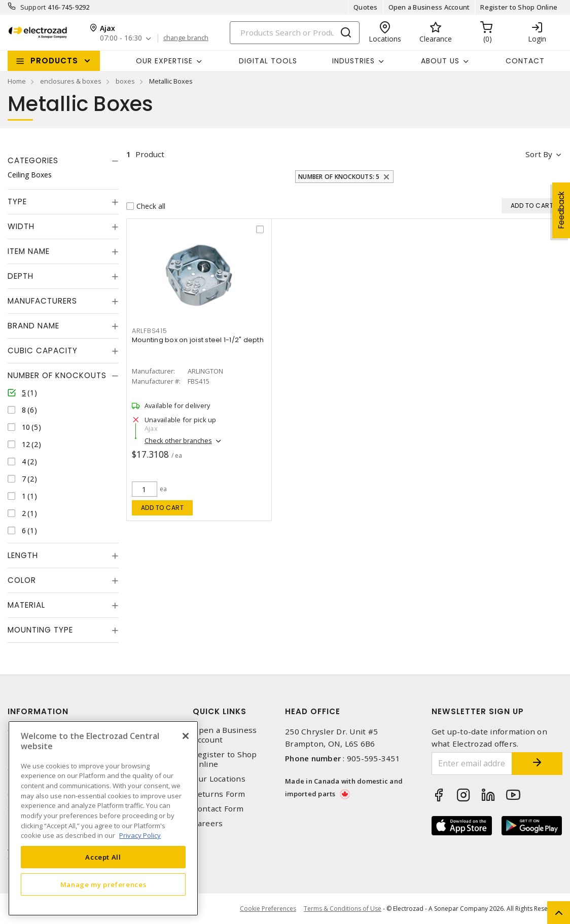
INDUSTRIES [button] (353, 61)
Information (38, 711)
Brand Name (33, 326)
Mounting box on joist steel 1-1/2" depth (198, 340)
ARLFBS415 (150, 331)
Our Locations (219, 779)
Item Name (29, 251)
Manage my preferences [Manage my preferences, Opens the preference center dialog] (103, 884)
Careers (208, 823)
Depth (21, 276)
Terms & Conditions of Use (343, 909)
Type (17, 201)
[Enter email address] (472, 764)
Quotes (366, 7)
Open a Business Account (429, 7)
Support (33, 7)
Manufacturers (42, 301)
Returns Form (219, 794)
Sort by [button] (539, 154)
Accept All (103, 857)
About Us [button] (440, 61)
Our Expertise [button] (164, 61)
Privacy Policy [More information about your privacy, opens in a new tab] (140, 835)
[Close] (186, 736)
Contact (525, 61)
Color (22, 580)
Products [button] (54, 61)
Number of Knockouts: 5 (339, 177)
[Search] (295, 33)
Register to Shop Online (519, 7)
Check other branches (178, 440)
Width (21, 226)
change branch (186, 38)
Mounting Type (40, 630)
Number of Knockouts (57, 375)
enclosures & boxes (71, 81)
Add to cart (163, 508)
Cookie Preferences (268, 909)
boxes (125, 81)
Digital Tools (268, 61)
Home (17, 81)
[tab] (63, 161)
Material (26, 605)
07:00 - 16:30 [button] (121, 38)
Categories (33, 160)
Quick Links (220, 711)
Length (23, 555)
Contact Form (218, 809)
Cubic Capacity (43, 350)
